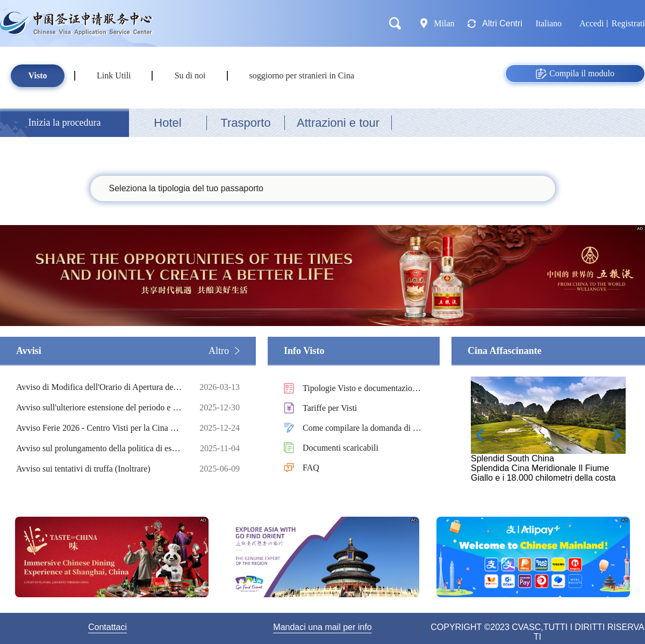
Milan (445, 23)
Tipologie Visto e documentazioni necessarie (361, 389)
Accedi (592, 23)
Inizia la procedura (65, 122)
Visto (38, 75)
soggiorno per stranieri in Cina (302, 75)
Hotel (167, 123)
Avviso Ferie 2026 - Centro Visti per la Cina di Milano (99, 428)
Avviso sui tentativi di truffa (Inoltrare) (99, 469)
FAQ (311, 468)
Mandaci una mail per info (322, 627)
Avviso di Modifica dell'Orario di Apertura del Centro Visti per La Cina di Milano (99, 387)
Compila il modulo (575, 74)
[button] (613, 435)
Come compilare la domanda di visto (363, 429)
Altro (219, 351)
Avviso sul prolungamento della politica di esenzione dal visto (99, 448)
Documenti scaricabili (341, 448)
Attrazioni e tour (338, 123)
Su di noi (190, 75)
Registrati (628, 23)
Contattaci (107, 627)
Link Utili (114, 75)
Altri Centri (502, 23)
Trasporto (245, 123)
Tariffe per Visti (330, 408)
